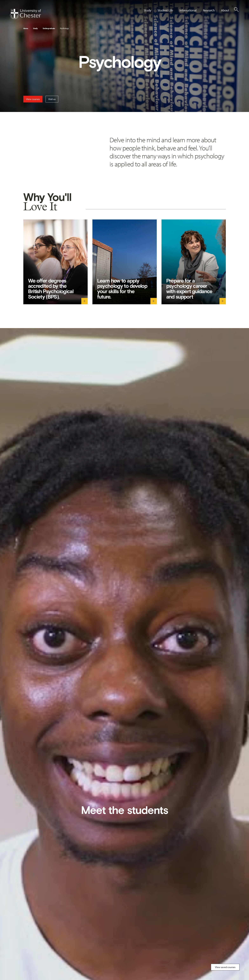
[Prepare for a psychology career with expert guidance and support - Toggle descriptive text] (223, 301)
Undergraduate (49, 28)
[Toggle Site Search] (236, 10)
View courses (33, 99)
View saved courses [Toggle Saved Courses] (225, 967)
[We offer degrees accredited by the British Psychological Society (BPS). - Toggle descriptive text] (84, 301)
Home (26, 28)
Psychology (64, 28)
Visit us (52, 99)
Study (35, 28)
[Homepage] (25, 14)
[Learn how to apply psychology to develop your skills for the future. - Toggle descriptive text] (154, 301)
